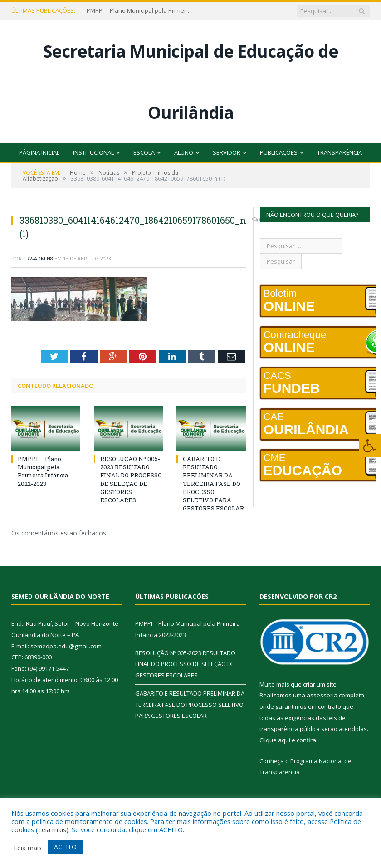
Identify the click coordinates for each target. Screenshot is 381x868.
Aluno (184, 152)
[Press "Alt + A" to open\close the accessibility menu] (370, 446)
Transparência (339, 152)
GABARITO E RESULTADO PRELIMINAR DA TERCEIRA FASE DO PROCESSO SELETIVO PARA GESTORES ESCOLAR (213, 483)
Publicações (279, 152)
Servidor (227, 152)
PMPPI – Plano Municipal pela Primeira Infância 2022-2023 (141, 11)
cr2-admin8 (38, 258)
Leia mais (52, 829)
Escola (144, 152)
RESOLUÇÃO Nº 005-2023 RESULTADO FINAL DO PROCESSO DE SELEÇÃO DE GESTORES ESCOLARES (131, 479)
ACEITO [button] (65, 847)
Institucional (93, 152)
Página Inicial (39, 152)
